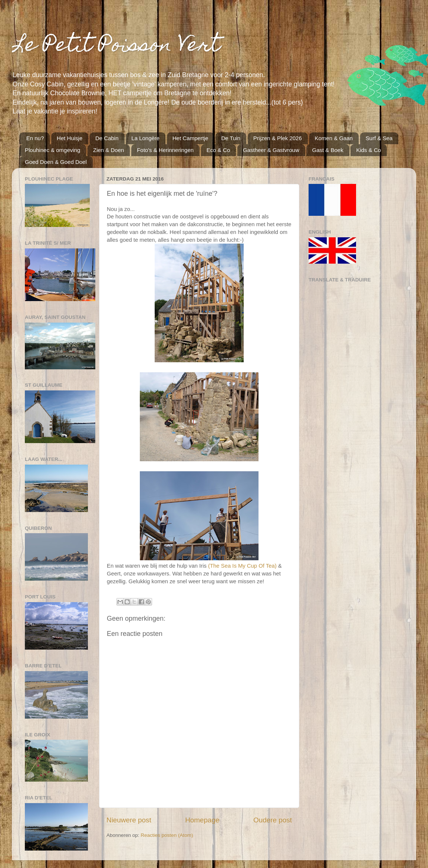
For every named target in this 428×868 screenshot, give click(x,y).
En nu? (35, 138)
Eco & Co (218, 150)
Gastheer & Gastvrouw (271, 150)
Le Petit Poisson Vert (116, 47)
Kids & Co (368, 150)
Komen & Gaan (334, 138)
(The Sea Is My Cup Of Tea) (242, 566)
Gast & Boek (327, 150)
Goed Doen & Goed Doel (56, 162)
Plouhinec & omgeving (52, 150)
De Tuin (231, 138)
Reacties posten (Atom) (167, 835)
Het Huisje (70, 138)
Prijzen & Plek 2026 (278, 138)
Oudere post (273, 820)
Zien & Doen (108, 150)
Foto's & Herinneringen (165, 150)
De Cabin (107, 138)
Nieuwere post (129, 820)
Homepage (202, 820)
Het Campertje (190, 138)
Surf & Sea (379, 138)
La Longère (145, 138)
